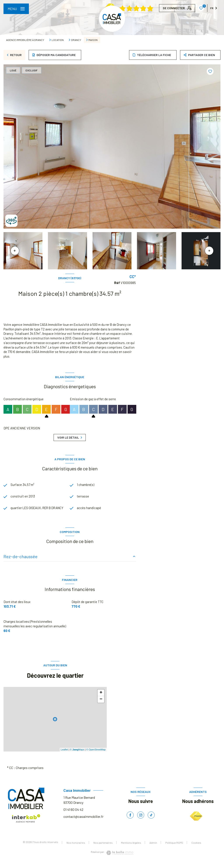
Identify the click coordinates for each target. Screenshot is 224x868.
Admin (153, 848)
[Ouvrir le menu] (16, 9)
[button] (209, 251)
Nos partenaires (103, 848)
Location (58, 40)
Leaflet (64, 755)
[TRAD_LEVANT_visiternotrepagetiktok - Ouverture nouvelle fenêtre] (151, 820)
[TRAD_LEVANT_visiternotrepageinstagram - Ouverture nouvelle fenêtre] (141, 820)
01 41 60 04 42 (73, 815)
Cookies (196, 848)
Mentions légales (131, 848)
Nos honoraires (76, 848)
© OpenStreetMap (96, 755)
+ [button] (101, 698)
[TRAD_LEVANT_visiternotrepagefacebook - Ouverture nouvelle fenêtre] (130, 820)
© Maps (77, 755)
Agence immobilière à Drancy (25, 40)
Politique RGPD (174, 848)
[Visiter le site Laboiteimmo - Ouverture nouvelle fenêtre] (119, 858)
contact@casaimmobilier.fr (83, 822)
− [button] (101, 705)
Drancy (76, 40)
